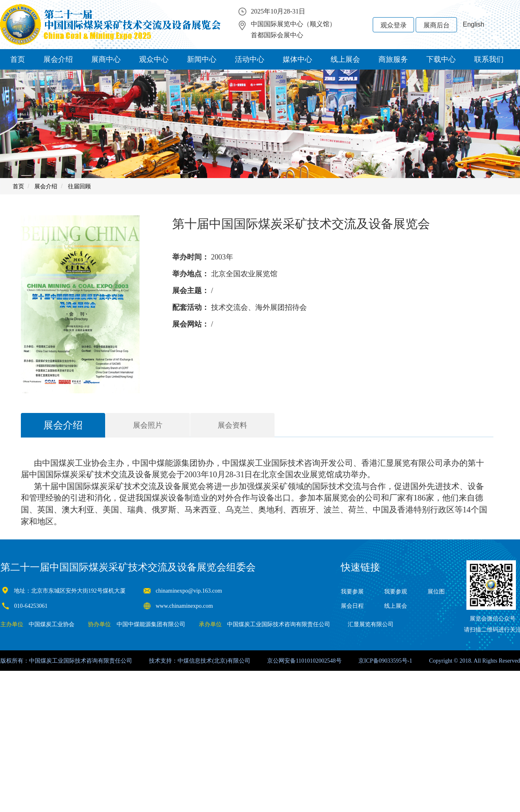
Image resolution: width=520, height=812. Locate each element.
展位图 (436, 592)
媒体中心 (297, 59)
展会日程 (352, 606)
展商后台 (437, 25)
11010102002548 (316, 661)
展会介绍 (58, 59)
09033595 (390, 661)
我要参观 (396, 592)
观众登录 (394, 25)
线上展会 (345, 59)
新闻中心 (202, 59)
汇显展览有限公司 (371, 624)
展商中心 (106, 59)
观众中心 (154, 59)
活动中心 (250, 59)
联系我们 (489, 59)
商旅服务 (393, 59)
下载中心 (441, 59)
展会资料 (232, 425)
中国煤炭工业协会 (52, 624)
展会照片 (148, 425)
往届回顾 (79, 186)
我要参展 (352, 592)
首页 (18, 59)
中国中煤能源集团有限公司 (151, 624)
